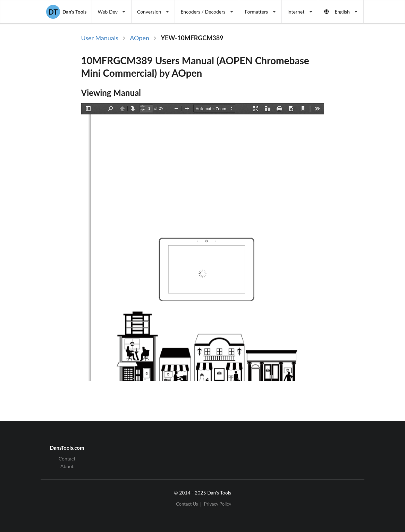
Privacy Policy (218, 504)
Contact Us (187, 504)
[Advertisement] (365, 147)
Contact (67, 459)
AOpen (140, 38)
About (67, 466)
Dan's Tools (66, 12)
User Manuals (100, 38)
